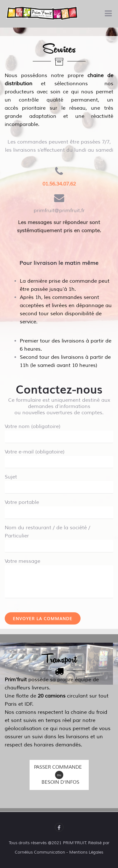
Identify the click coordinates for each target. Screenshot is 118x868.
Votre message (59, 565)
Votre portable (59, 507)
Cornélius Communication (40, 852)
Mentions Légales (86, 852)
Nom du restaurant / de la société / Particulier (59, 537)
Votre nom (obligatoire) (59, 431)
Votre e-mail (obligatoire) (59, 457)
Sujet (59, 482)
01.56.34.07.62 (59, 184)
